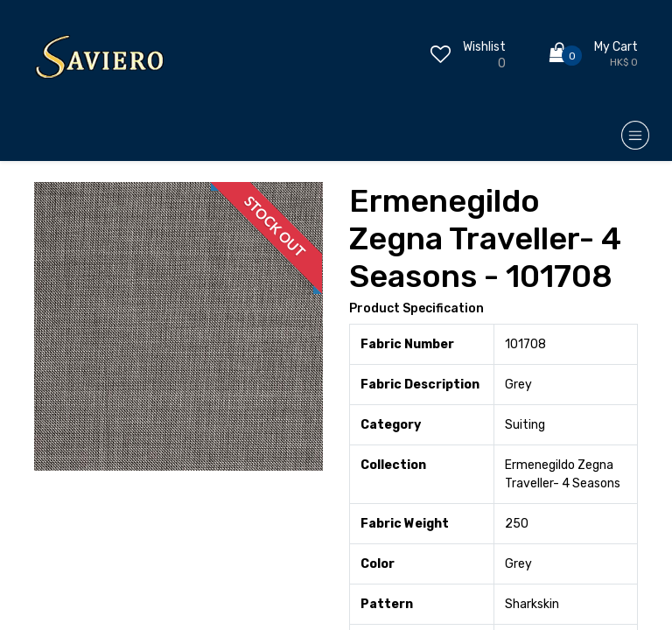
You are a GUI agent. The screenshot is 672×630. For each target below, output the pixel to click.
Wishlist (484, 47)
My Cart (616, 47)
